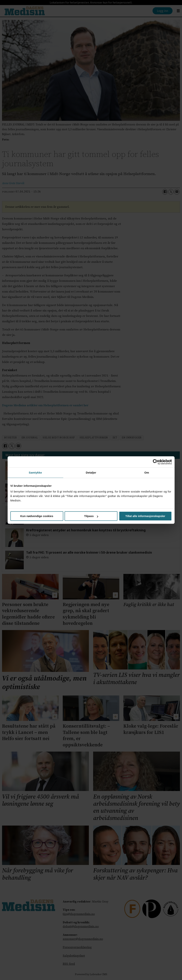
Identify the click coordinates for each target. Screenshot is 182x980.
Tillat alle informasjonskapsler (145, 516)
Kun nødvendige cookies (37, 516)
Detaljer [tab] (91, 473)
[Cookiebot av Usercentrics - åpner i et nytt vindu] (156, 462)
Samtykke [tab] (35, 473)
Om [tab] (147, 473)
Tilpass (91, 516)
